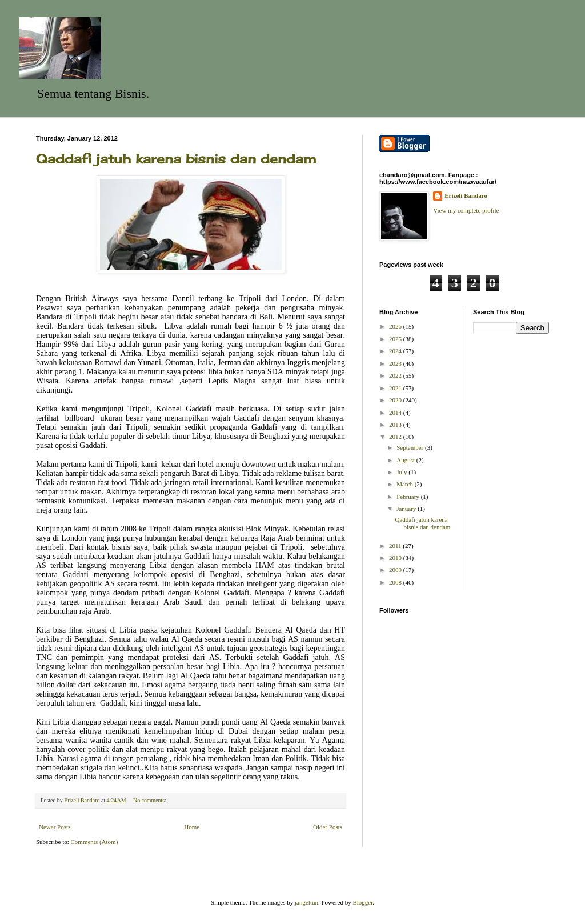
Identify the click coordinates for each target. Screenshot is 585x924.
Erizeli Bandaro (466, 195)
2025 (396, 339)
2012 (396, 437)
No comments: (150, 800)
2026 (396, 326)
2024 (396, 351)
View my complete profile (466, 210)
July (402, 472)
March (405, 484)
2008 (396, 582)
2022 (396, 375)
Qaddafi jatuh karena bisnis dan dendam (176, 159)
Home (192, 827)
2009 (396, 570)
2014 (396, 413)
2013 (396, 425)
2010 (396, 558)
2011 (396, 546)
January (407, 509)
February (408, 497)
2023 (396, 363)
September (411, 447)
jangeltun (306, 902)
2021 (396, 388)
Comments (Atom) (95, 842)
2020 (396, 400)
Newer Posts (55, 827)
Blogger (362, 902)
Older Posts (328, 827)
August (406, 460)
